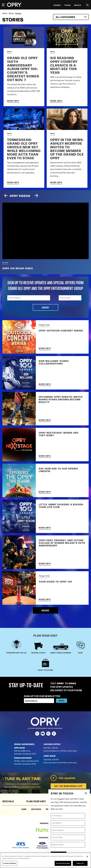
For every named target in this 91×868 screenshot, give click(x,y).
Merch (78, 5)
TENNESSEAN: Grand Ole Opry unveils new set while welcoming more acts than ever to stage (24, 149)
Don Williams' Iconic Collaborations (54, 362)
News (10, 52)
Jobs (24, 809)
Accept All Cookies (63, 863)
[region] (45, 860)
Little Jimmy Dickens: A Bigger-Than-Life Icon (61, 506)
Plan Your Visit (36, 801)
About (11, 13)
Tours (68, 5)
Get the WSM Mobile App (68, 786)
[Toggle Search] (87, 5)
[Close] (87, 856)
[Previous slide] (6, 196)
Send (45, 307)
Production (52, 809)
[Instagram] (48, 734)
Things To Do (44, 325)
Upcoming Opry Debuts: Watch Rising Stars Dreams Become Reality (61, 399)
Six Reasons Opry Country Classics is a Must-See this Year (64, 65)
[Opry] (14, 5)
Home (5, 13)
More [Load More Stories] (45, 610)
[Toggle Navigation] (4, 5)
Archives (36, 809)
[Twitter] (37, 734)
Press (67, 809)
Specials (8, 801)
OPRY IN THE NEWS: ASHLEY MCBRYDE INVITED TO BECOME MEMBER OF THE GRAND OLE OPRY (67, 149)
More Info (13, 101)
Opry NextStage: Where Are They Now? (59, 434)
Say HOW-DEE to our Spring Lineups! (58, 470)
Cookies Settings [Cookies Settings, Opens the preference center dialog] (10, 863)
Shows (57, 5)
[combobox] (71, 17)
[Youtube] (43, 734)
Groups (84, 801)
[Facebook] (54, 734)
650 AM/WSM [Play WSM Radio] (63, 778)
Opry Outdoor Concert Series (61, 330)
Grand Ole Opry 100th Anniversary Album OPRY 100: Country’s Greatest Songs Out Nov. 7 (23, 69)
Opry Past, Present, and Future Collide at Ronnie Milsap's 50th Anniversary (62, 543)
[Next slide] (36, 196)
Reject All (80, 863)
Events (5, 263)
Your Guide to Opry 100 (56, 581)
